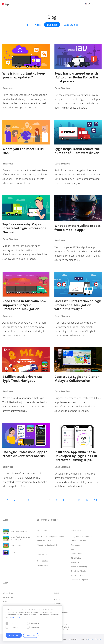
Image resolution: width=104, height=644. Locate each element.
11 (79, 500)
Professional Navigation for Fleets (51, 536)
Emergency (76, 545)
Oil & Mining (76, 558)
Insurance (75, 562)
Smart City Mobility (79, 571)
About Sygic (8, 593)
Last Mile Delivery (78, 541)
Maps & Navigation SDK (47, 545)
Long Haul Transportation (81, 536)
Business (52, 25)
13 (95, 500)
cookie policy (14, 617)
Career (6, 602)
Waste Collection (78, 575)
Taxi (73, 549)
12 (87, 500)
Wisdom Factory (94, 639)
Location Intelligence (79, 580)
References (8, 597)
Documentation (43, 565)
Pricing (57, 599)
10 (71, 500)
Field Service (76, 554)
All (27, 25)
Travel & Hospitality (79, 567)
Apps (38, 25)
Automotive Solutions (46, 541)
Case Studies (71, 25)
